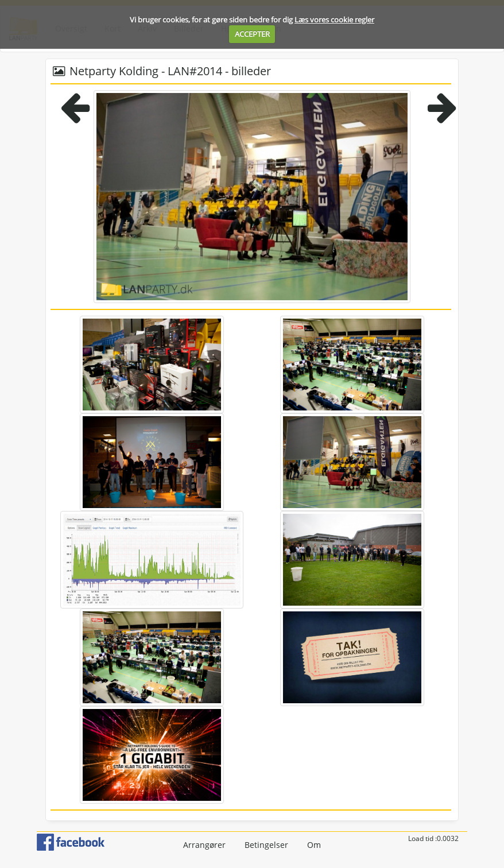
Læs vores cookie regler (334, 20)
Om (314, 845)
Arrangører (204, 845)
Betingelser (266, 845)
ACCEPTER (252, 34)
